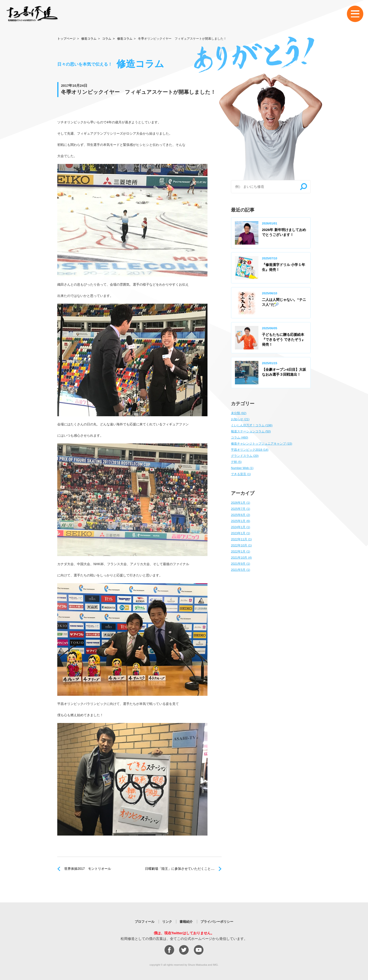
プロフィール (145, 922)
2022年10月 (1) (241, 545)
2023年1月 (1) (241, 533)
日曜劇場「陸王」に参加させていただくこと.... (180, 869)
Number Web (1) (242, 468)
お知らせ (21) (240, 419)
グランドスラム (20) (245, 456)
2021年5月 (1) (241, 570)
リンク (167, 922)
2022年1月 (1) (241, 551)
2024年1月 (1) (241, 527)
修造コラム (89, 39)
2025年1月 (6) (241, 521)
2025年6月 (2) (241, 515)
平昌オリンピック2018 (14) (250, 450)
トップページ (66, 39)
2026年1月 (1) (241, 503)
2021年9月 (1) (241, 564)
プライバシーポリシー (217, 922)
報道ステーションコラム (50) (251, 431)
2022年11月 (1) (241, 539)
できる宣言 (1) (241, 474)
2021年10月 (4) (241, 558)
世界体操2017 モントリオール (88, 869)
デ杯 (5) (236, 462)
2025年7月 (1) (241, 509)
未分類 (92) (239, 413)
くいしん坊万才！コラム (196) (252, 425)
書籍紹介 (186, 922)
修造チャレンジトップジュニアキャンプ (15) (262, 444)
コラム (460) (240, 437)
